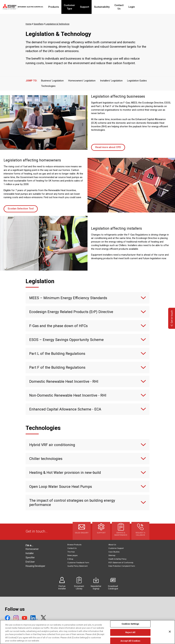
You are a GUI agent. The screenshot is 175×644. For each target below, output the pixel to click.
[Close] (170, 634)
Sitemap (112, 555)
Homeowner (32, 549)
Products (58, 7)
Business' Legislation (52, 81)
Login (146, 7)
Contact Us (132, 7)
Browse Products (74, 545)
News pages (72, 555)
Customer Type (77, 7)
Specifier (30, 558)
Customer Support (116, 548)
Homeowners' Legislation (82, 81)
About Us (112, 545)
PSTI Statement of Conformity (121, 563)
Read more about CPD (108, 147)
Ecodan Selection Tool (21, 209)
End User (30, 562)
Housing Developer (35, 566)
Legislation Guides (137, 81)
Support (95, 7)
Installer (30, 553)
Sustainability (113, 7)
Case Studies (114, 552)
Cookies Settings (130, 626)
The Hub (71, 552)
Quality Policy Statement (77, 566)
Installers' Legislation (111, 81)
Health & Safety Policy (117, 559)
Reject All (130, 635)
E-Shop (70, 559)
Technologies (48, 86)
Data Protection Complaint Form (122, 566)
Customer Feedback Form (78, 563)
